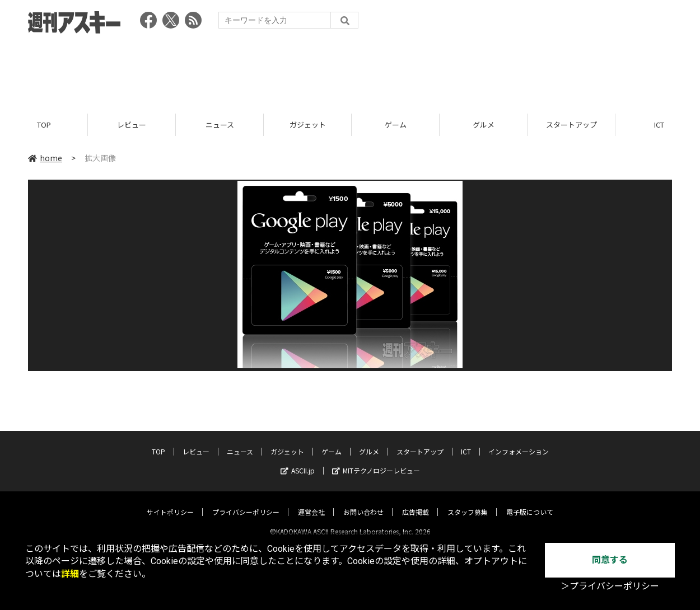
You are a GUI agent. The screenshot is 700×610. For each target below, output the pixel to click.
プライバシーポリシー (246, 502)
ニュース (220, 125)
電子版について (530, 502)
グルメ (484, 125)
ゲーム (396, 125)
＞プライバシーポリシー (610, 586)
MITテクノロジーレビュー (376, 461)
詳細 (70, 574)
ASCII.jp (298, 461)
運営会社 (311, 502)
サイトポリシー (170, 502)
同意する (610, 560)
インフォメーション (519, 442)
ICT (466, 442)
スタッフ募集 (468, 502)
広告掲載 (416, 502)
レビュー (132, 125)
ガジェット (308, 125)
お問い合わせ (363, 502)
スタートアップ (571, 125)
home (45, 158)
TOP (44, 125)
